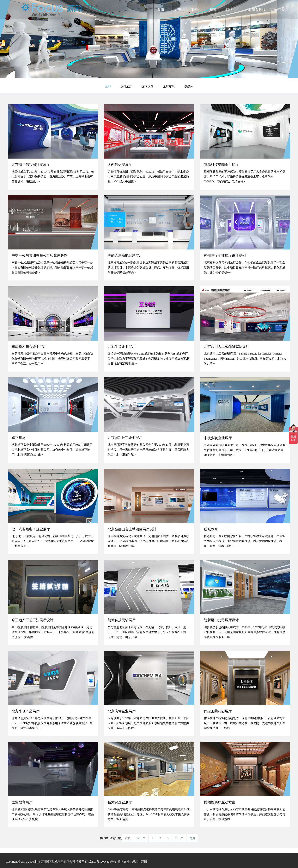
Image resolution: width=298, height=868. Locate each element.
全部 (108, 86)
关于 (178, 10)
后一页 (179, 838)
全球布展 (169, 86)
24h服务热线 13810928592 (267, 10)
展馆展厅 (126, 86)
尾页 (192, 838)
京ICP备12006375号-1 (103, 862)
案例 (195, 10)
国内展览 (148, 86)
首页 (161, 10)
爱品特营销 (140, 862)
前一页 (141, 838)
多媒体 (189, 86)
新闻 (213, 10)
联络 (229, 10)
